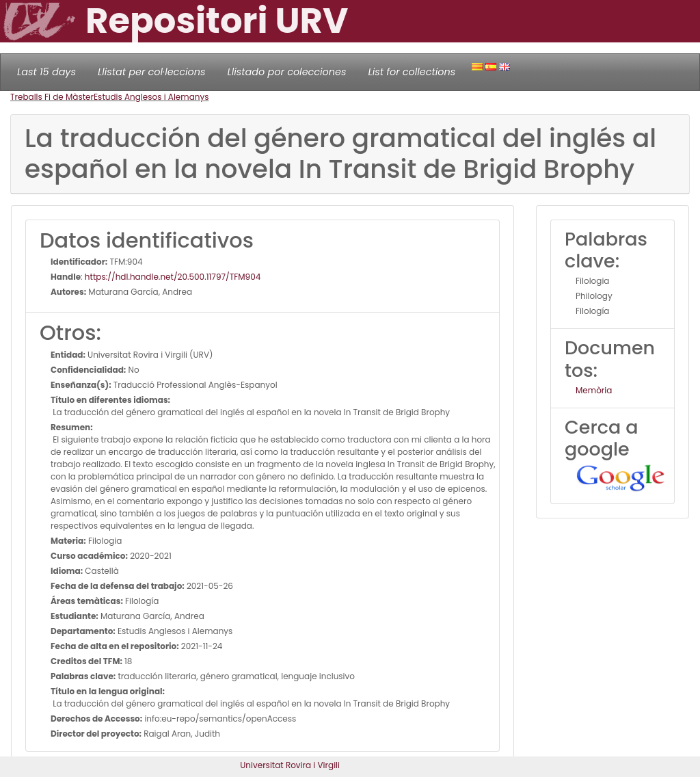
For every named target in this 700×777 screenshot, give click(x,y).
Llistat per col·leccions (152, 72)
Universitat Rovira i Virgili (290, 765)
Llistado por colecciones (287, 72)
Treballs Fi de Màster (52, 97)
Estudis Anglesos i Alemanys (151, 97)
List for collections (412, 72)
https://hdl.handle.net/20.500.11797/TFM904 (173, 277)
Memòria (594, 390)
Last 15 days (46, 72)
